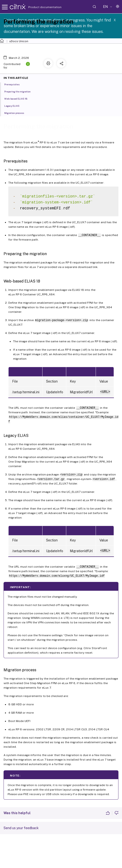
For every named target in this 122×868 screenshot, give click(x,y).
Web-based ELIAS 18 (18, 98)
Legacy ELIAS (14, 106)
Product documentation (39, 7)
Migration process (17, 113)
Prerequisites (14, 84)
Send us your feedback (21, 828)
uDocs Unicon (19, 41)
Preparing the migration (20, 91)
